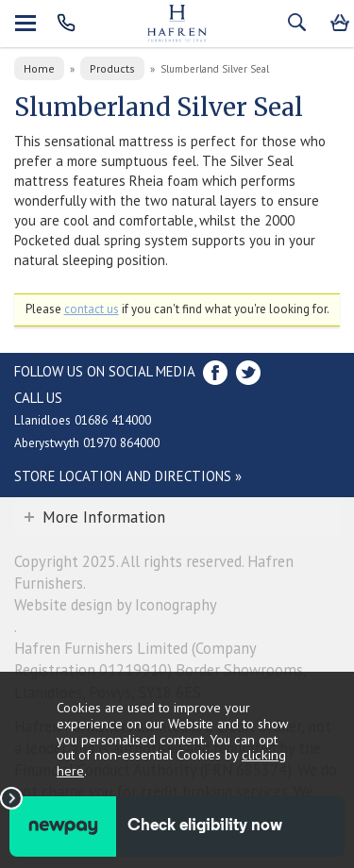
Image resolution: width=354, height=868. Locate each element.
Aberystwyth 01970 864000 (87, 442)
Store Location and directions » (128, 476)
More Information (104, 517)
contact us (92, 309)
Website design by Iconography (116, 605)
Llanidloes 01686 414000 (83, 420)
